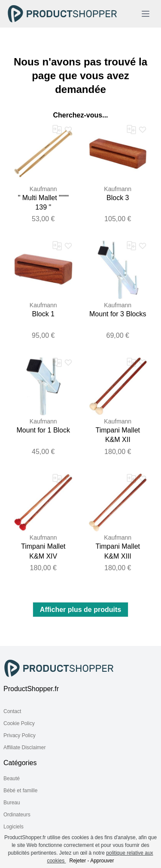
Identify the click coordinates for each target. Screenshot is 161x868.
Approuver (102, 861)
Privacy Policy (20, 735)
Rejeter (77, 861)
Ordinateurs (17, 815)
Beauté (12, 778)
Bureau (12, 803)
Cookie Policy (19, 723)
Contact (12, 711)
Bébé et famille (20, 791)
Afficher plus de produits (80, 610)
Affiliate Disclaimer (24, 748)
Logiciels (14, 827)
